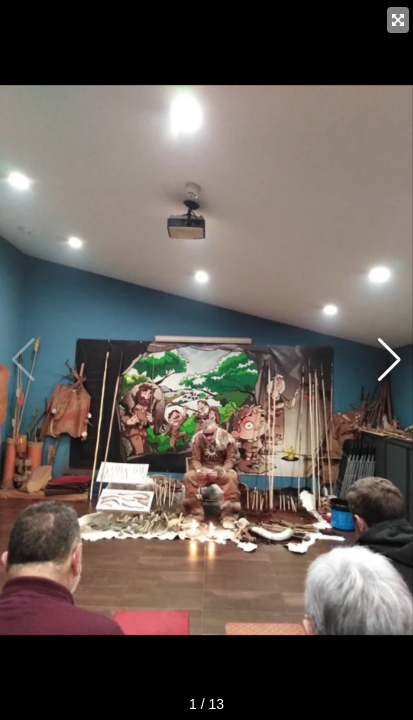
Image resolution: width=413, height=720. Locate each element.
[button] (389, 360)
